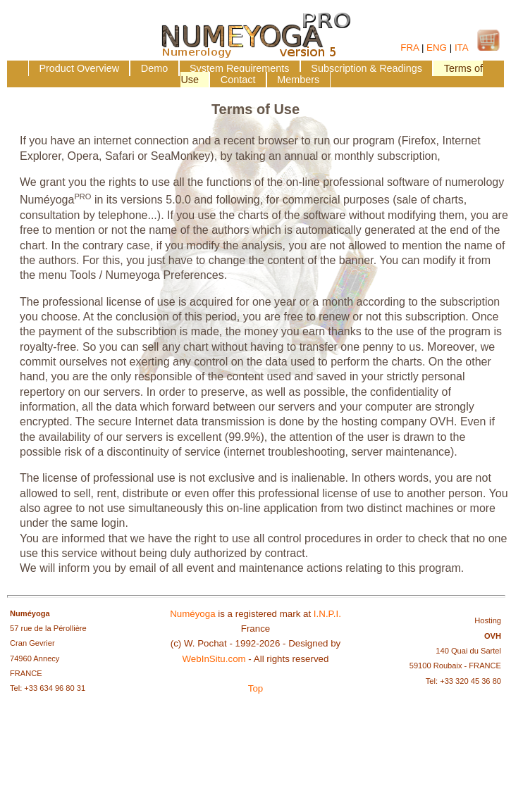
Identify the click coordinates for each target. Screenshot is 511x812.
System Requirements (240, 68)
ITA (461, 48)
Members (298, 80)
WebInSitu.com (214, 659)
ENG (437, 48)
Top (256, 688)
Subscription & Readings (367, 68)
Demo (154, 68)
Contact (238, 80)
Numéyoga (192, 614)
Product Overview (79, 68)
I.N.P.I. (327, 614)
